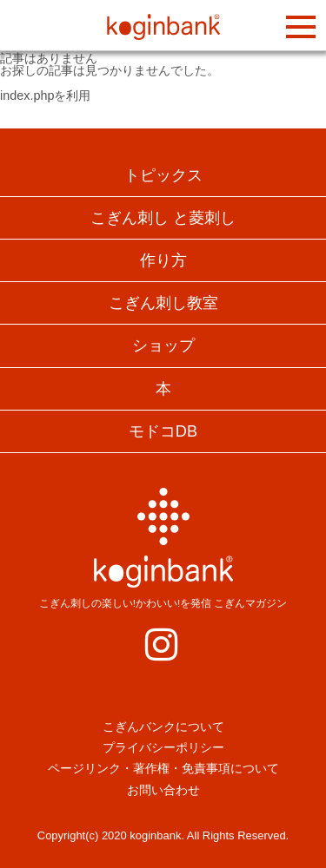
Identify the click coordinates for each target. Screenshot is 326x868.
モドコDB (163, 431)
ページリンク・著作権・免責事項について (163, 768)
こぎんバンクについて (163, 727)
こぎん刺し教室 (163, 303)
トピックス (163, 175)
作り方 (163, 260)
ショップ (163, 345)
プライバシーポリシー (163, 747)
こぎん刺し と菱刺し (163, 218)
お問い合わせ (163, 790)
